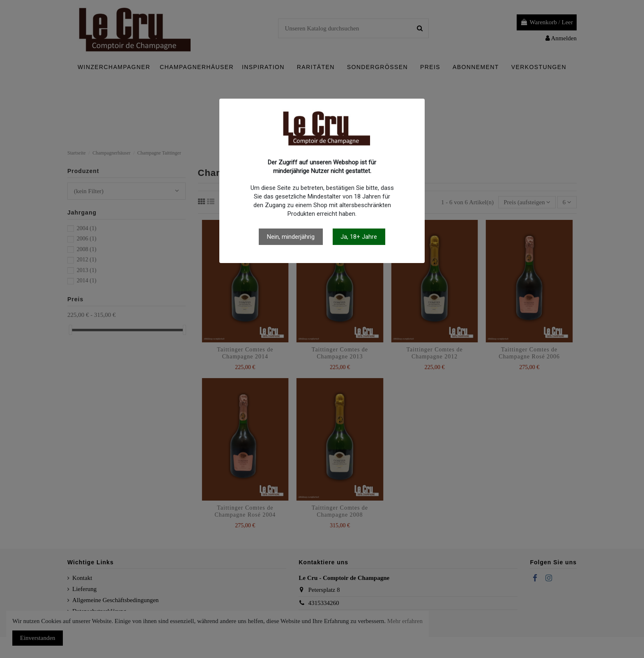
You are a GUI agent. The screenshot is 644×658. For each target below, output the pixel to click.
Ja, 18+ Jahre (359, 237)
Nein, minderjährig (291, 237)
